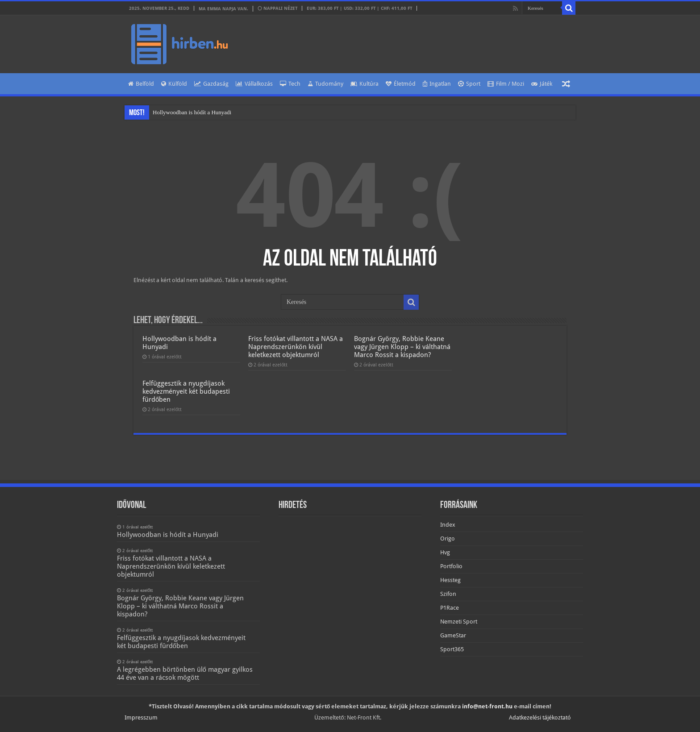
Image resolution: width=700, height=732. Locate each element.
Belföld (141, 84)
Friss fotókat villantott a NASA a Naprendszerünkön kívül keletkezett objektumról (296, 347)
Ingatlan (437, 84)
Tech (290, 84)
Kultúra (365, 84)
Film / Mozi (506, 84)
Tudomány (325, 84)
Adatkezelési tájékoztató (540, 717)
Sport (469, 84)
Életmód (401, 84)
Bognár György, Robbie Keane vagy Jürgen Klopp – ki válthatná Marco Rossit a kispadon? (402, 347)
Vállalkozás (254, 84)
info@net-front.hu (487, 706)
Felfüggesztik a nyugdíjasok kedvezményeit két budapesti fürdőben (186, 391)
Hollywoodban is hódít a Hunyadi (192, 112)
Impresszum (141, 717)
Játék (542, 84)
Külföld (174, 84)
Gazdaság (211, 84)
